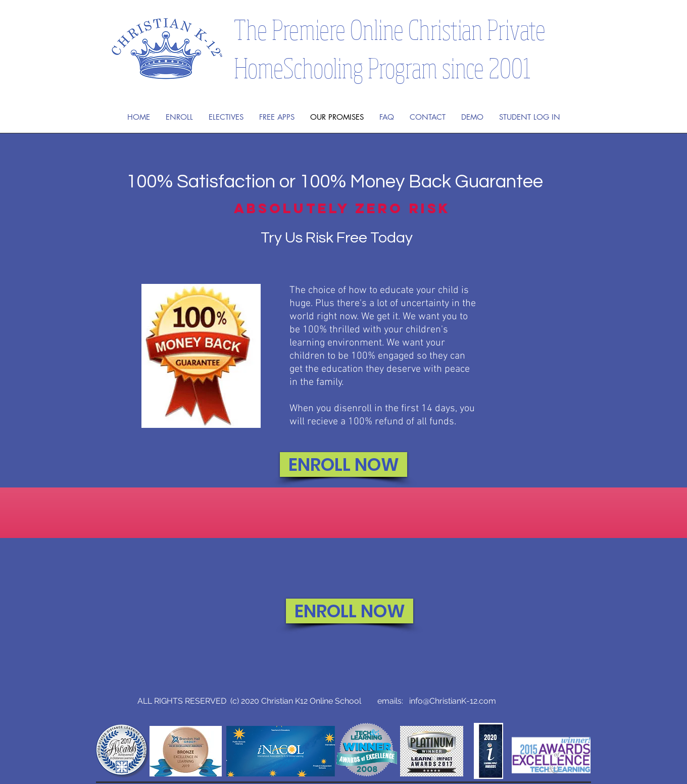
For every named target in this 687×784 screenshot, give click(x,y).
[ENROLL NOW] (343, 464)
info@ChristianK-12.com (453, 701)
